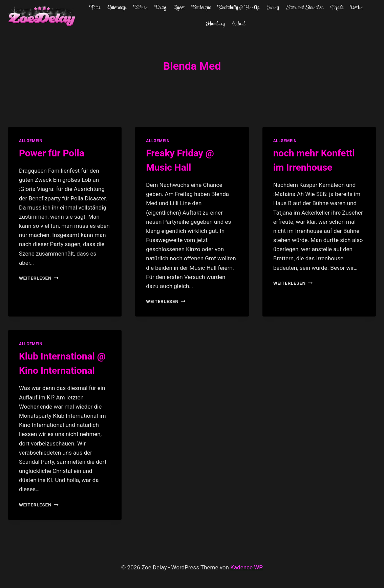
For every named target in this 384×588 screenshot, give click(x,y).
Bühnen (141, 8)
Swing (273, 8)
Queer (179, 8)
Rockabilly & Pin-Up (238, 8)
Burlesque (201, 8)
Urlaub (239, 24)
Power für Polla (52, 153)
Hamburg (216, 24)
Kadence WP (247, 567)
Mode (337, 8)
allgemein (31, 141)
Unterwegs (117, 8)
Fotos (95, 8)
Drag (160, 8)
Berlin (356, 8)
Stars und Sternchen (305, 8)
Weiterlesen (39, 278)
